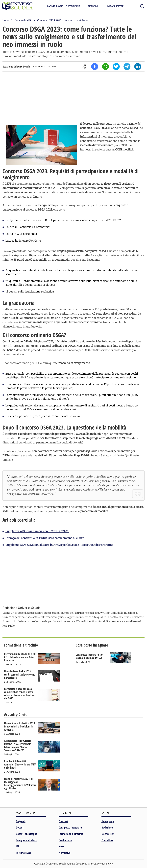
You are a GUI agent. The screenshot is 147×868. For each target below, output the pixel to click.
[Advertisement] (73, 97)
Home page (108, 821)
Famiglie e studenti (26, 840)
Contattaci (107, 840)
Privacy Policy (105, 864)
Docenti (20, 827)
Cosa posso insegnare (70, 827)
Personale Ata (24, 853)
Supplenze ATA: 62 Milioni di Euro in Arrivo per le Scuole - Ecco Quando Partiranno (59, 545)
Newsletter (115, 6)
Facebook (95, 67)
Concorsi (63, 821)
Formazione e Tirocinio (71, 834)
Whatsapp (105, 67)
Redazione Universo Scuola (16, 67)
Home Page (55, 6)
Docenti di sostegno (27, 834)
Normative (65, 853)
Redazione (107, 827)
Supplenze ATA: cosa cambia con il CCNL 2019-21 (37, 531)
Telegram (127, 67)
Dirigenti (21, 821)
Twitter (116, 67)
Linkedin (138, 67)
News (62, 846)
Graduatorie (65, 840)
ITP (18, 846)
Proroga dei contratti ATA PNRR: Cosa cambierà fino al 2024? (45, 538)
